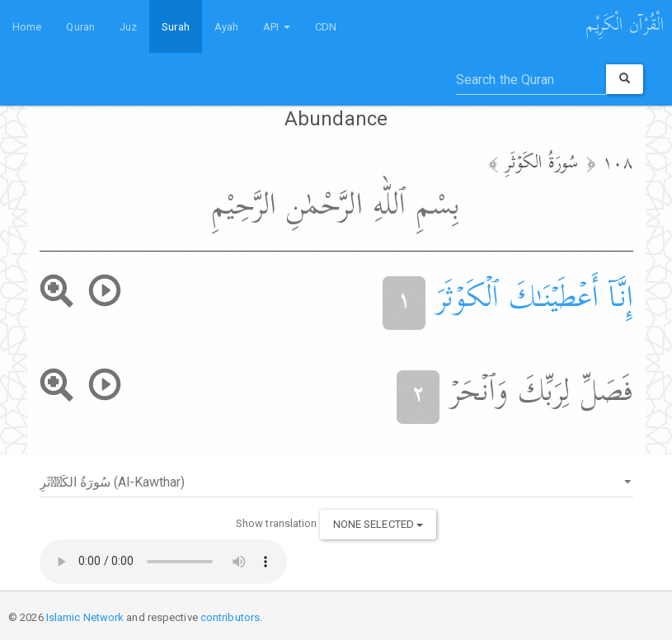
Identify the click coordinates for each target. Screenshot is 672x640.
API (276, 27)
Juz (128, 27)
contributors (230, 617)
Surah (176, 27)
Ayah (226, 27)
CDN (326, 27)
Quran (80, 27)
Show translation (277, 523)
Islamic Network (85, 617)
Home (27, 27)
